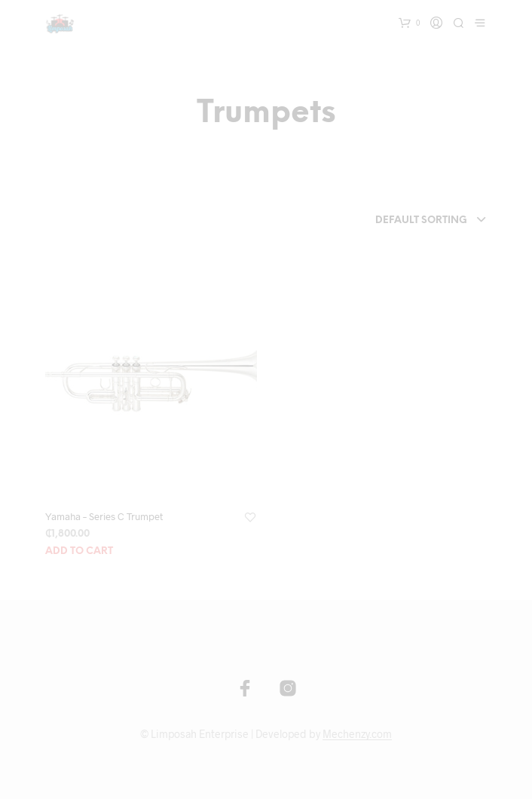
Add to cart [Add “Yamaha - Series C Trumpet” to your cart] (79, 551)
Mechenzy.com (357, 734)
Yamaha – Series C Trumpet (104, 516)
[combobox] (395, 221)
